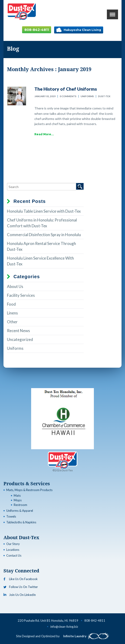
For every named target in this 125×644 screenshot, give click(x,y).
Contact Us (14, 555)
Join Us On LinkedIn (20, 595)
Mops (18, 500)
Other (12, 322)
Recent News (18, 331)
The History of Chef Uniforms (66, 89)
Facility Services (21, 295)
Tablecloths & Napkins (21, 522)
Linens (12, 313)
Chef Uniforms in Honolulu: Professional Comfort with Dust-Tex (42, 223)
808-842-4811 (37, 30)
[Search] (45, 187)
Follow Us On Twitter (21, 587)
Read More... (44, 134)
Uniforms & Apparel (20, 511)
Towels (11, 516)
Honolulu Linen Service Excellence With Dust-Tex (40, 261)
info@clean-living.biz (64, 627)
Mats (17, 495)
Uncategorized (20, 339)
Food (11, 304)
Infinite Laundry (86, 636)
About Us (15, 286)
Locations (13, 550)
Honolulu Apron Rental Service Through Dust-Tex (41, 246)
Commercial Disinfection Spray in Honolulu (44, 235)
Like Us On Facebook (21, 579)
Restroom (20, 505)
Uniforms (87, 96)
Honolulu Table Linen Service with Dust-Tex (44, 211)
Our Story (13, 544)
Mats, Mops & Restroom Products (29, 490)
